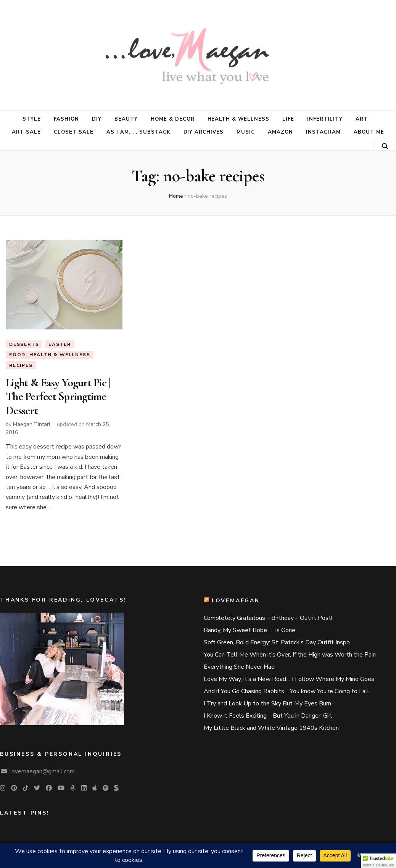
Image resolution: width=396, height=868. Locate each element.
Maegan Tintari (31, 424)
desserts (24, 344)
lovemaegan (236, 601)
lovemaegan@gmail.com (42, 771)
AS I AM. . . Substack (138, 132)
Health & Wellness (239, 119)
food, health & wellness (50, 355)
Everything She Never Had (239, 667)
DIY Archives (204, 132)
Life (288, 119)
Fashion (66, 119)
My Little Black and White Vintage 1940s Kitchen (271, 728)
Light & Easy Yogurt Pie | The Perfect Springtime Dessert (58, 397)
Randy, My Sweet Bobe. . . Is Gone (250, 630)
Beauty (126, 119)
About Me (369, 132)
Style (32, 119)
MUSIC (246, 132)
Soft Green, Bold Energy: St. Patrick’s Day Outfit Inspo (277, 642)
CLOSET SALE (74, 132)
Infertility (325, 119)
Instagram (323, 132)
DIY (97, 119)
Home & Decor (173, 119)
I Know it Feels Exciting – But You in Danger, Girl (268, 716)
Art (362, 119)
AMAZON (280, 132)
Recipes (21, 365)
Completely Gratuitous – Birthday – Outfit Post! (268, 618)
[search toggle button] (385, 146)
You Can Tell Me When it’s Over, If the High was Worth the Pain (290, 655)
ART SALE (26, 132)
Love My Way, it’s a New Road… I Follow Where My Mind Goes (289, 679)
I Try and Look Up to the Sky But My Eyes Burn (267, 703)
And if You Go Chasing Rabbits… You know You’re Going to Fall (287, 691)
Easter (60, 344)
